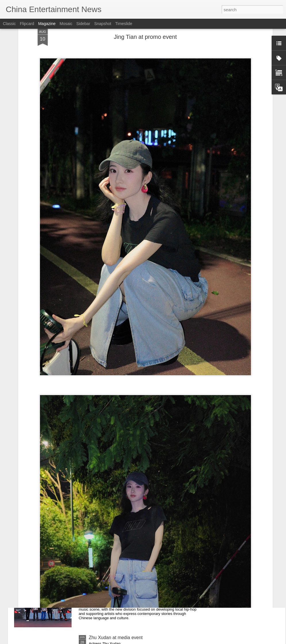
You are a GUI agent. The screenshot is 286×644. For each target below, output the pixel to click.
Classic (9, 24)
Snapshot (103, 24)
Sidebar (83, 24)
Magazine (47, 24)
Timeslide (124, 24)
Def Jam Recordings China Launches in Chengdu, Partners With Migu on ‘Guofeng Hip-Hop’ (140, 575)
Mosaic (66, 24)
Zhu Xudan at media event (116, 638)
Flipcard (27, 24)
